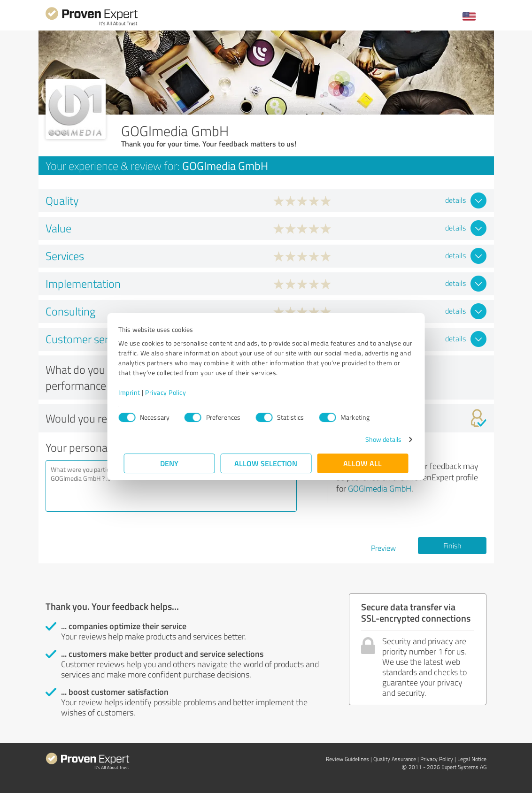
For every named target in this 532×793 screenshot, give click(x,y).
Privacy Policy (171, 392)
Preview (383, 548)
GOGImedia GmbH (380, 488)
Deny (169, 463)
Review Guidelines (347, 759)
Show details (378, 439)
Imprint (135, 392)
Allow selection (266, 463)
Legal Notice (472, 759)
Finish (452, 546)
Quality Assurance (395, 759)
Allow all (363, 463)
